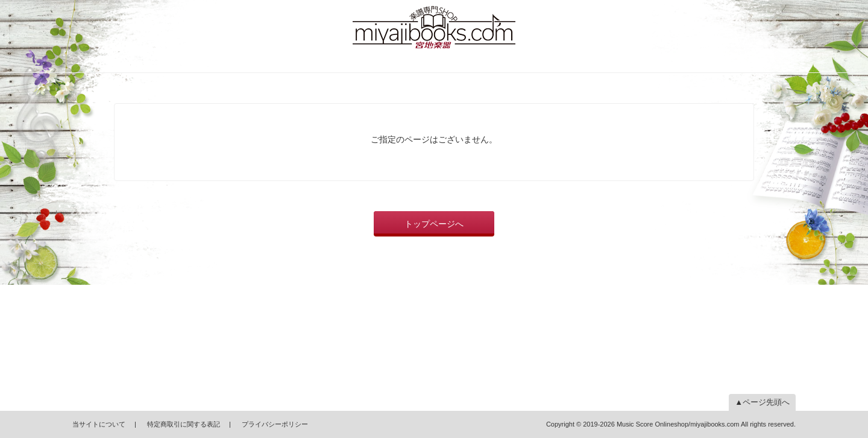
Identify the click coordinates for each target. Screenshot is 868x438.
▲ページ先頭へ (762, 402)
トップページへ (434, 224)
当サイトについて (99, 424)
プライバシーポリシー (275, 424)
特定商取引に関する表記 (184, 424)
